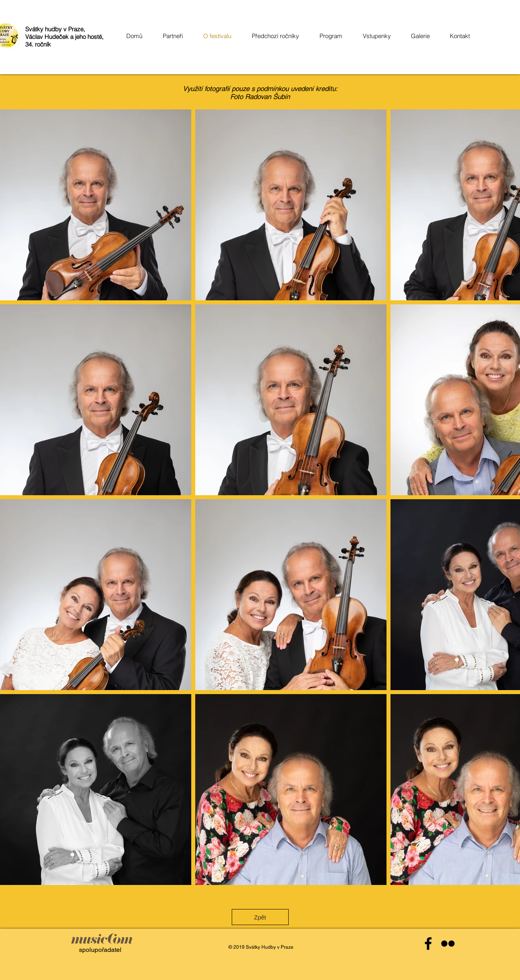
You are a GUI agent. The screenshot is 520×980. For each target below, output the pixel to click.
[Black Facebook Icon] (428, 944)
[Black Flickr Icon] (448, 944)
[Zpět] (260, 917)
